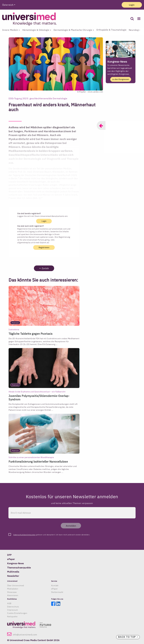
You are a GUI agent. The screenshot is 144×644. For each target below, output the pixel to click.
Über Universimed (16, 585)
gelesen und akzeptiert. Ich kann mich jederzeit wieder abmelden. (52, 535)
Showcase (12, 592)
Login (132, 5)
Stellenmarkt (57, 592)
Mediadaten (13, 589)
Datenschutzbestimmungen (24, 535)
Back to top (128, 637)
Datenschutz (13, 607)
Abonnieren (13, 595)
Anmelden (71, 526)
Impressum (13, 610)
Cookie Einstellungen (17, 613)
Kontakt (55, 585)
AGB (9, 603)
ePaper (54, 589)
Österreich (8, 5)
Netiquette (12, 617)
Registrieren (44, 247)
